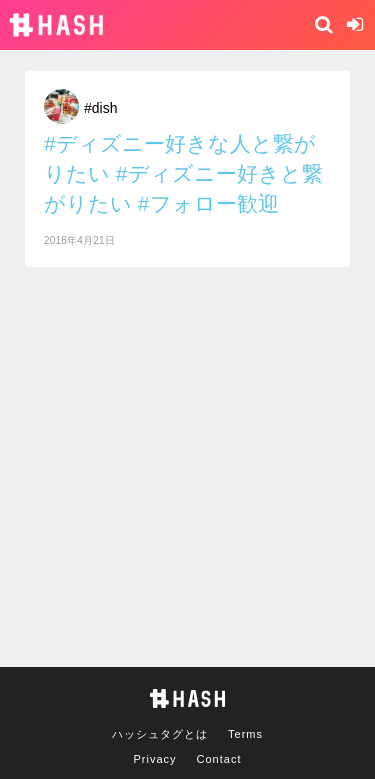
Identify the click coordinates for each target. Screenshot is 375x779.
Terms (245, 734)
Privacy (155, 759)
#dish (100, 108)
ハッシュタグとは (160, 734)
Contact (219, 759)
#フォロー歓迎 (208, 203)
